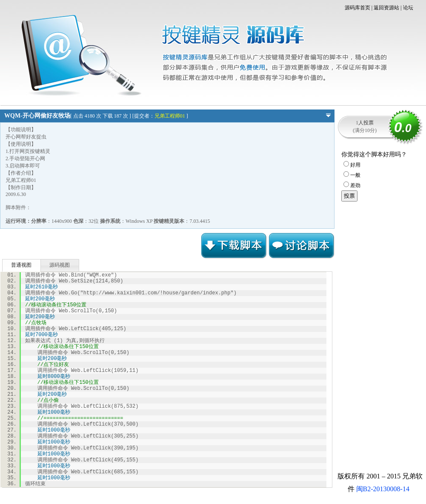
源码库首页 (357, 8)
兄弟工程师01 (170, 116)
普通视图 (21, 265)
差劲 (352, 185)
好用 (352, 165)
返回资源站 (386, 8)
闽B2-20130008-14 (383, 489)
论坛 (408, 8)
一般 (352, 175)
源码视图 (60, 265)
